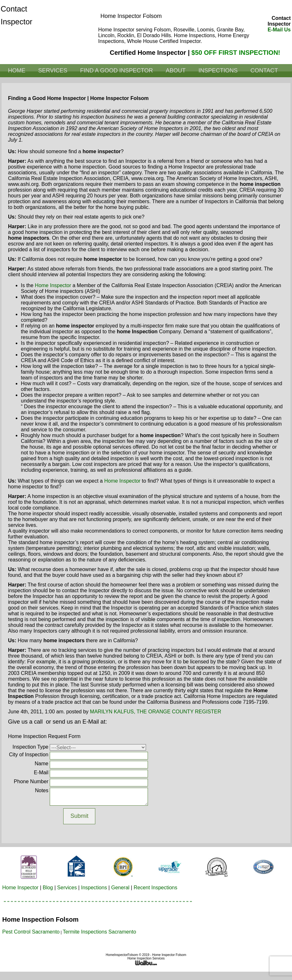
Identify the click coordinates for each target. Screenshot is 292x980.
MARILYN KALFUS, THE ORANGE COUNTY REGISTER (155, 712)
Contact (264, 71)
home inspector (53, 285)
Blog (48, 888)
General (120, 888)
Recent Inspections (155, 888)
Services (53, 71)
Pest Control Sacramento (31, 932)
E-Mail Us (279, 30)
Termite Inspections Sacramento (100, 932)
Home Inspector (20, 888)
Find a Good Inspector (117, 71)
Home (17, 71)
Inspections (218, 71)
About (176, 71)
